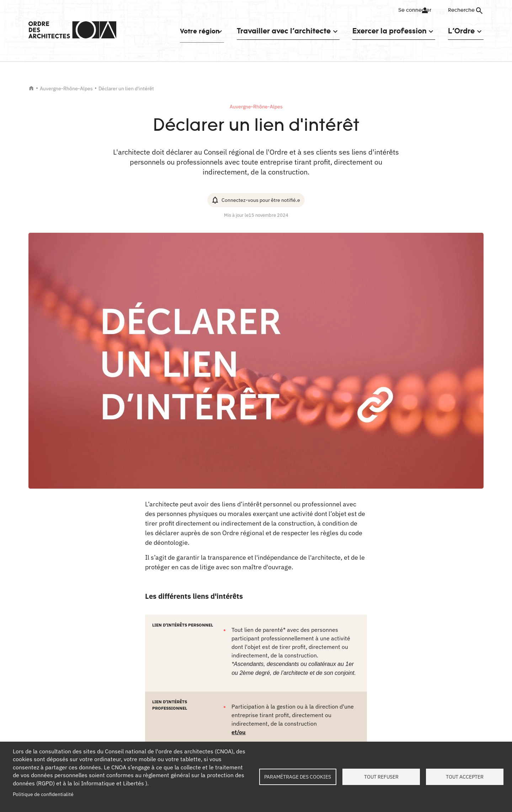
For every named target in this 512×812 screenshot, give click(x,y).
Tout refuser (381, 777)
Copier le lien (230, 663)
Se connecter (410, 10)
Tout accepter (465, 777)
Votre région (194, 31)
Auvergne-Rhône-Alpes (66, 88)
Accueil (31, 88)
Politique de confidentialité (43, 794)
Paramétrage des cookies (298, 777)
